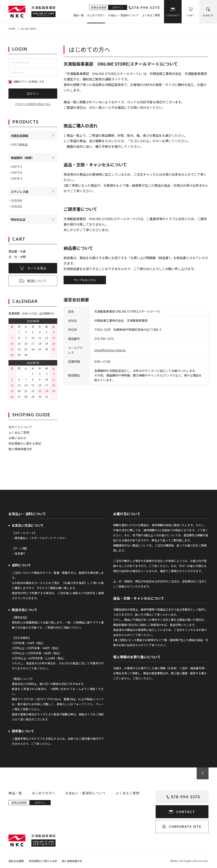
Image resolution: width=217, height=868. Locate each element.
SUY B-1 (17, 178)
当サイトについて (20, 427)
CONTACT (173, 15)
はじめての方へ (96, 15)
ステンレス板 (19, 192)
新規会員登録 (99, 7)
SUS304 (17, 200)
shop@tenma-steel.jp (110, 350)
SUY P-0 (17, 172)
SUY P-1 (17, 167)
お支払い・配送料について (123, 15)
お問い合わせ (17, 438)
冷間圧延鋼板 (19, 136)
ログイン (118, 7)
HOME (12, 29)
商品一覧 (79, 15)
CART (190, 15)
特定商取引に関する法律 (43, 861)
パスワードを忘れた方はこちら (33, 104)
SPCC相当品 (20, 145)
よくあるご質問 (151, 15)
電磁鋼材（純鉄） (22, 158)
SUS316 (17, 206)
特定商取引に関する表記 (25, 443)
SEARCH (208, 15)
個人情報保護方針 (20, 449)
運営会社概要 (16, 861)
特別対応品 (18, 219)
